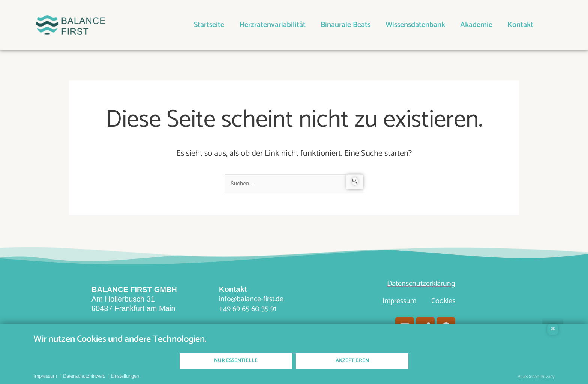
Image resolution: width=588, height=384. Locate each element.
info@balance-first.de (251, 299)
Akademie (476, 25)
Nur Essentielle (236, 361)
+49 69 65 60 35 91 (248, 309)
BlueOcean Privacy (536, 377)
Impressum (399, 301)
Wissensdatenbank (415, 25)
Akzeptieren (352, 361)
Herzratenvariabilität (272, 25)
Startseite (209, 25)
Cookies (443, 301)
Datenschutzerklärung (421, 284)
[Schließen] (553, 329)
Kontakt (520, 25)
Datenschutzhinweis (84, 377)
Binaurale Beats (346, 25)
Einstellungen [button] (125, 377)
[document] (294, 343)
